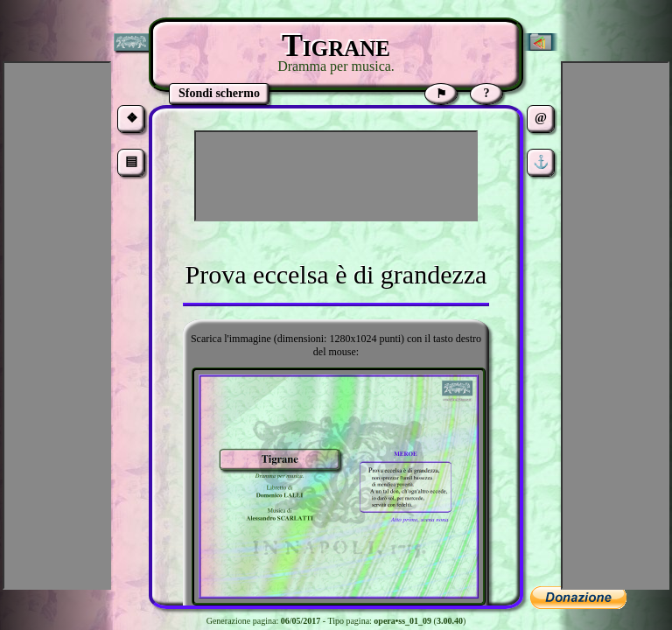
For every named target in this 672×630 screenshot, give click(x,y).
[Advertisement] (336, 176)
